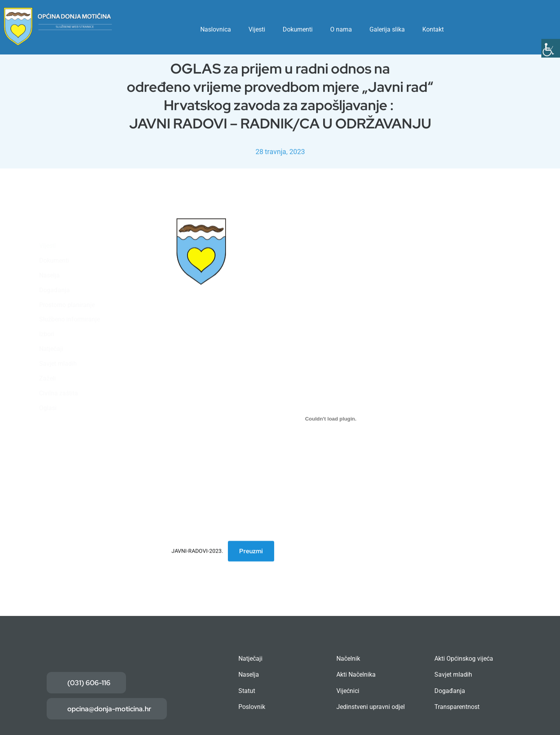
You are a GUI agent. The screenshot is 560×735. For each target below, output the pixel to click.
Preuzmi (251, 552)
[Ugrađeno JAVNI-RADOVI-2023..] (331, 419)
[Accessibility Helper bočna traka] (551, 48)
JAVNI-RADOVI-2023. (197, 552)
